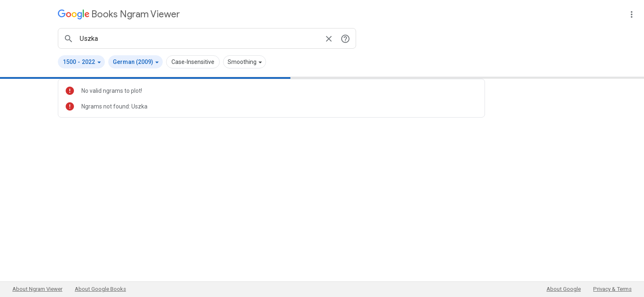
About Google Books (100, 289)
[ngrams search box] (199, 38)
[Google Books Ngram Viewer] (119, 14)
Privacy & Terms (612, 289)
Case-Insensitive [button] (193, 62)
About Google (564, 289)
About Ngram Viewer (37, 289)
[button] (81, 62)
